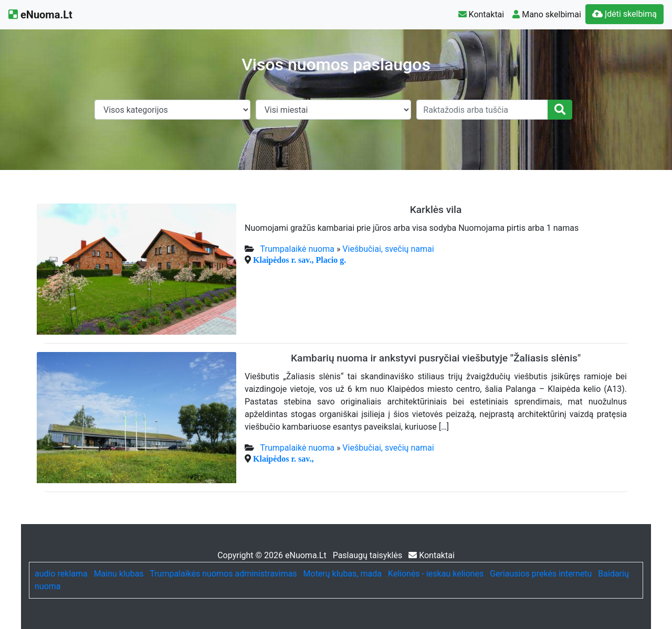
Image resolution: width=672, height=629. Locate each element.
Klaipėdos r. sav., (283, 459)
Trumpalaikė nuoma (297, 249)
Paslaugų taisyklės (369, 555)
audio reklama (61, 574)
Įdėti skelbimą (624, 14)
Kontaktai (481, 14)
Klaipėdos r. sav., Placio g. (300, 260)
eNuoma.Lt (40, 15)
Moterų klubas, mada (343, 574)
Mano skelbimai (547, 14)
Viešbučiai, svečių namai (388, 249)
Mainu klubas (119, 574)
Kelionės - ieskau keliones (436, 574)
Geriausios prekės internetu (541, 574)
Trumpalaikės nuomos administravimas (223, 574)
